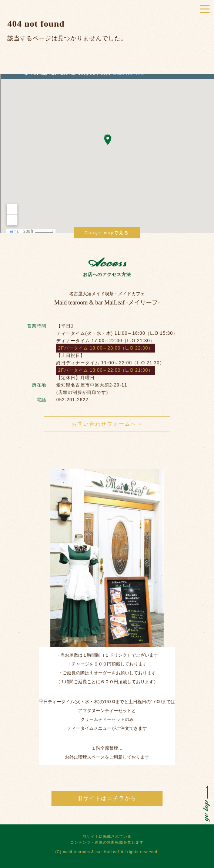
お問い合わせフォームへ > (107, 424)
